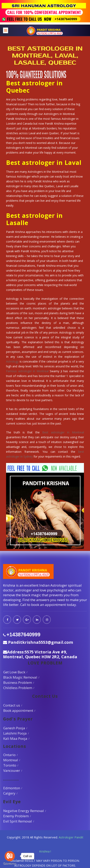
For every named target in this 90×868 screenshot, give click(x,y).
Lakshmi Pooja (15, 733)
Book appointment (18, 710)
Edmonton (12, 788)
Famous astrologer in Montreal (27, 371)
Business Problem (18, 683)
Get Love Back (14, 672)
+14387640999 (23, 634)
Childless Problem (18, 688)
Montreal (11, 760)
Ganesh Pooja (14, 728)
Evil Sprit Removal (18, 821)
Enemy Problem (16, 816)
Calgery (9, 793)
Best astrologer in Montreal (63, 432)
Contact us (12, 705)
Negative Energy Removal (24, 811)
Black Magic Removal (20, 677)
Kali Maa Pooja (15, 738)
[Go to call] (10, 856)
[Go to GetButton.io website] (10, 864)
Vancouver (12, 770)
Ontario (9, 755)
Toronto (10, 765)
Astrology (12, 361)
